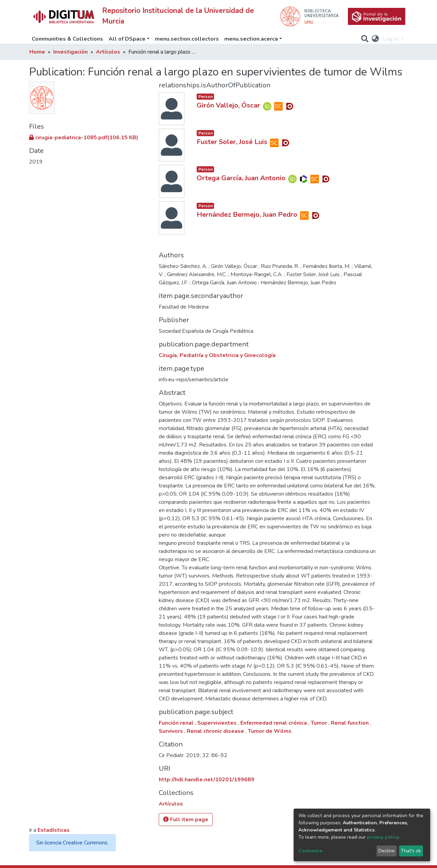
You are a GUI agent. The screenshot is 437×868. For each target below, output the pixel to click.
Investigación (71, 52)
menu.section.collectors (187, 39)
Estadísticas (54, 830)
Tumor (320, 723)
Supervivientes (218, 723)
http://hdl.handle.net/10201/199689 (207, 780)
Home (37, 52)
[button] (375, 39)
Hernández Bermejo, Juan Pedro (247, 215)
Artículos (108, 52)
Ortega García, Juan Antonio (241, 178)
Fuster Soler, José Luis (232, 142)
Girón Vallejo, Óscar (228, 105)
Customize (310, 851)
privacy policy (383, 837)
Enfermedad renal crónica (274, 723)
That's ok (411, 851)
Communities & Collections (67, 39)
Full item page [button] (186, 820)
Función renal (177, 723)
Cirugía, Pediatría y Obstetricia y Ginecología (217, 355)
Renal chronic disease (216, 731)
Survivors (172, 731)
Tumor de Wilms (270, 731)
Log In (391, 39)
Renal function (350, 723)
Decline (386, 851)
